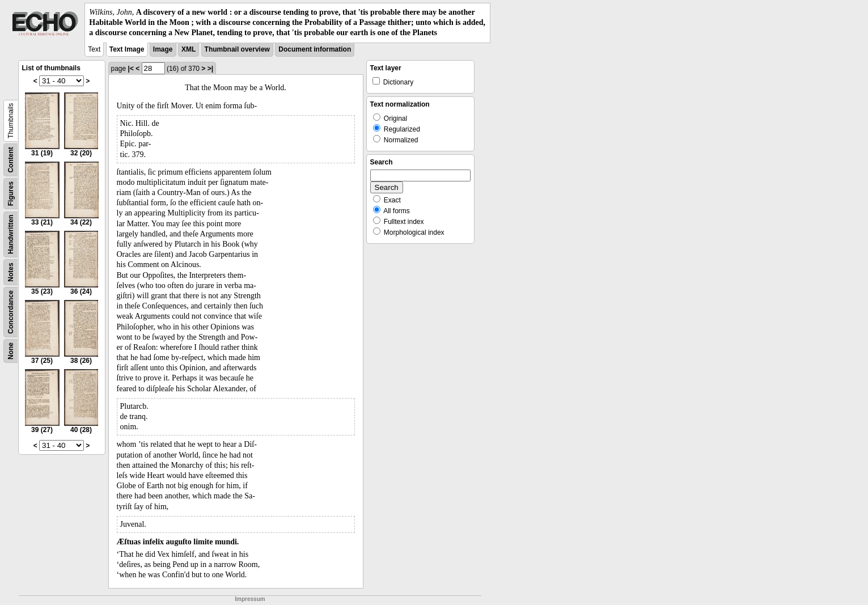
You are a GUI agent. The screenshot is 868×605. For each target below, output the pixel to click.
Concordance (11, 312)
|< (131, 69)
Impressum (250, 599)
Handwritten (11, 234)
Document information (315, 49)
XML (189, 49)
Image (163, 49)
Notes (11, 272)
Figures (11, 193)
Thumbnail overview (237, 49)
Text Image (127, 49)
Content (11, 160)
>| (210, 69)
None (11, 351)
